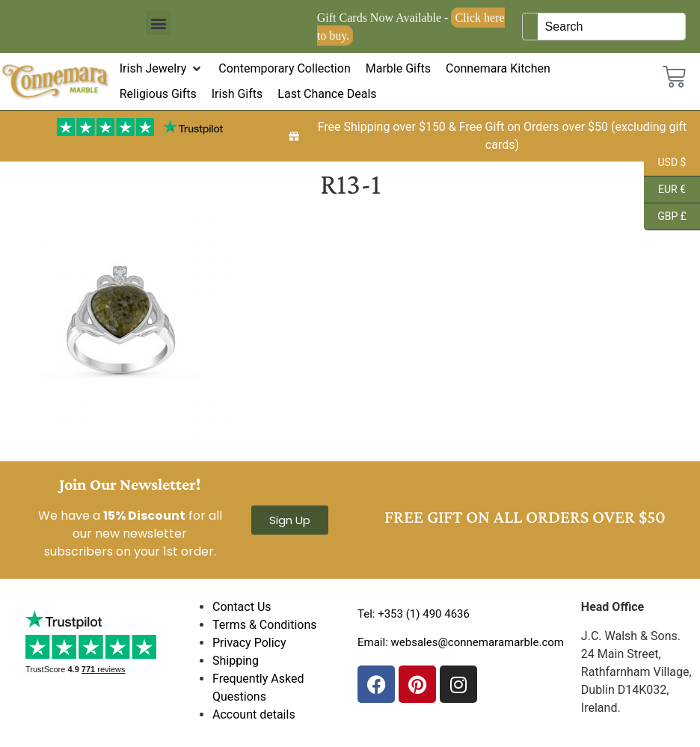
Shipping (236, 661)
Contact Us (242, 607)
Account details (254, 714)
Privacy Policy (249, 643)
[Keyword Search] (612, 27)
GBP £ (665, 217)
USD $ (665, 163)
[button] (158, 23)
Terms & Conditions (265, 625)
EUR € (665, 190)
